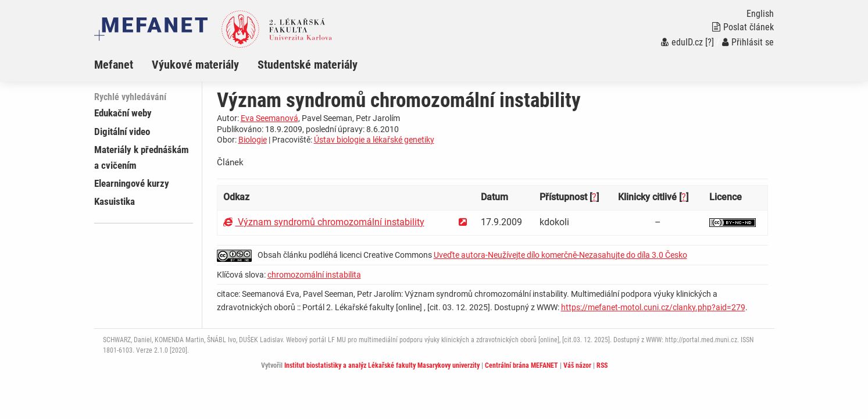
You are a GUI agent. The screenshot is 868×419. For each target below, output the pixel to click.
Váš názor (577, 365)
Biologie (253, 140)
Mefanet (114, 65)
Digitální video (122, 132)
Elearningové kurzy (132, 183)
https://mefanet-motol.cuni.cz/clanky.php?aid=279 (653, 307)
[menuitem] (123, 65)
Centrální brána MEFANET (521, 365)
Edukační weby (123, 113)
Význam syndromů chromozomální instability (324, 222)
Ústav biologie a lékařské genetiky (374, 140)
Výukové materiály (195, 65)
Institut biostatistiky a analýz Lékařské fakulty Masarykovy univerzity (382, 365)
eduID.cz (682, 42)
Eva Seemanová (269, 118)
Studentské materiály (308, 65)
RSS (602, 365)
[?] (710, 42)
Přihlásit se (748, 42)
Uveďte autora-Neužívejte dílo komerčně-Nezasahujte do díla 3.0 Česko (560, 255)
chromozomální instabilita (314, 275)
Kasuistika (115, 201)
